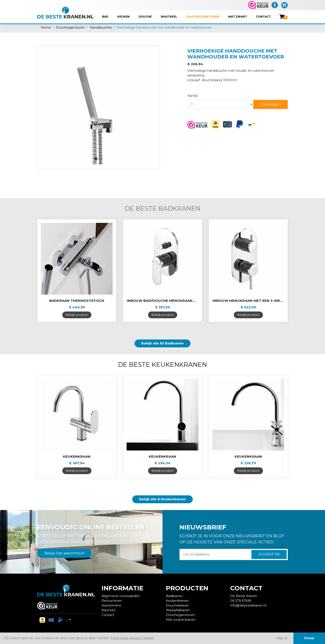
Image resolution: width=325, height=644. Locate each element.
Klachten (109, 610)
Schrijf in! (269, 554)
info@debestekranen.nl (248, 605)
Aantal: (193, 96)
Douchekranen (178, 605)
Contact (263, 17)
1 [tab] (96, 159)
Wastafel (169, 17)
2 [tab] (101, 159)
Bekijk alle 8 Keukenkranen (162, 499)
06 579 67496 (241, 601)
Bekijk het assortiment (64, 553)
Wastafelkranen (178, 610)
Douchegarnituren (203, 17)
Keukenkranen (177, 601)
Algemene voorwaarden (121, 596)
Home (46, 28)
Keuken (123, 17)
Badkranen (174, 596)
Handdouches (101, 28)
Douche (145, 17)
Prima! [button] (309, 638)
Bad (105, 17)
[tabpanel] (98, 107)
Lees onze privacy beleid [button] (132, 638)
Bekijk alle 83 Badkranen (162, 343)
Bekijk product (77, 315)
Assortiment (111, 605)
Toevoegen (270, 104)
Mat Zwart (238, 17)
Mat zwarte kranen (181, 620)
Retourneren (112, 601)
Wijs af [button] (282, 638)
